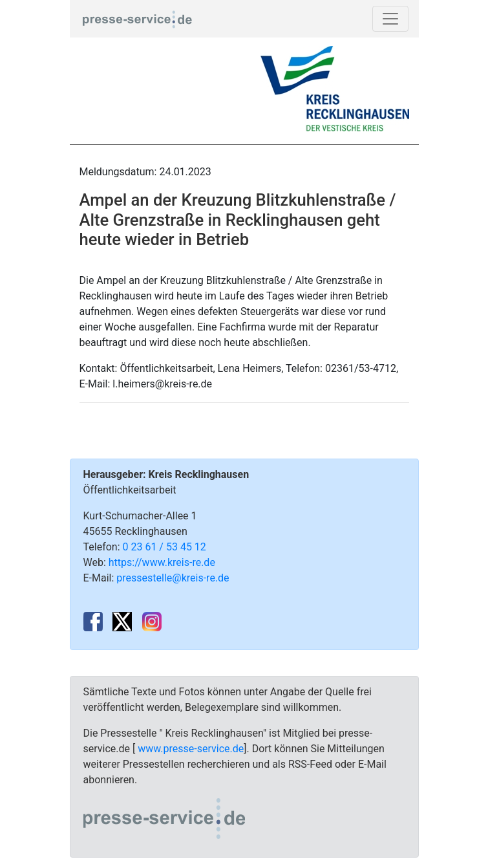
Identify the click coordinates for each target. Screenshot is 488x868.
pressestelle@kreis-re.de (173, 578)
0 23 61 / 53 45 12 (164, 547)
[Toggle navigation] (390, 19)
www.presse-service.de (191, 749)
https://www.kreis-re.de (162, 562)
